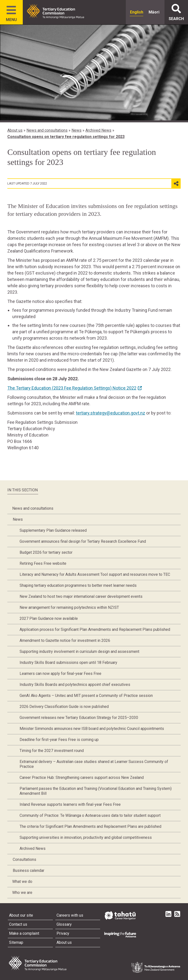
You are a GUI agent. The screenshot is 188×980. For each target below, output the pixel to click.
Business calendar (29, 870)
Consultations (24, 859)
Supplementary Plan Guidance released (53, 530)
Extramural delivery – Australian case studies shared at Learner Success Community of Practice (94, 764)
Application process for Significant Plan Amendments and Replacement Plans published (95, 629)
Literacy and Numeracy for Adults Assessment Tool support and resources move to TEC (95, 574)
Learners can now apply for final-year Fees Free (60, 674)
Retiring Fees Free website (43, 563)
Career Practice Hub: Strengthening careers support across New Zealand (82, 778)
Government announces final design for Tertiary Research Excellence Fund (83, 541)
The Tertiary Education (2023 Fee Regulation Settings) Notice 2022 (72, 388)
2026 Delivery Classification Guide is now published (64, 707)
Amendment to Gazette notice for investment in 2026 (65, 640)
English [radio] (137, 12)
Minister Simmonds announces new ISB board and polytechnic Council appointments (92, 729)
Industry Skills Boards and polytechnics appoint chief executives (75, 685)
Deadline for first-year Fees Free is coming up (59, 740)
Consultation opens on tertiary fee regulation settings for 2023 (66, 137)
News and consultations (47, 130)
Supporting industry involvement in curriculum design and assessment (79, 651)
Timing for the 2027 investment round (52, 751)
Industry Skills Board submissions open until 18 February (68, 663)
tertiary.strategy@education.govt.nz (111, 413)
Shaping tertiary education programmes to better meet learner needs (78, 585)
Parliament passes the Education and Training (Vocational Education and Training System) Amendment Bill (96, 791)
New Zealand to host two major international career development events (81, 596)
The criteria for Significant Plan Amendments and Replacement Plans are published (90, 826)
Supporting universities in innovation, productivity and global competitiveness (86, 837)
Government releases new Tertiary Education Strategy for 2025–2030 (79, 718)
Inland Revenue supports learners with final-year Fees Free (70, 804)
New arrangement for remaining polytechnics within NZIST (69, 607)
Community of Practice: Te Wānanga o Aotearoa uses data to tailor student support (90, 815)
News (76, 130)
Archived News (98, 130)
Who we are (22, 893)
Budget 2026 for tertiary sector (46, 552)
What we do (22, 882)
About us (15, 130)
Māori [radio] (154, 12)
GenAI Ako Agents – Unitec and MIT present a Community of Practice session (86, 696)
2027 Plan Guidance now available (49, 618)
